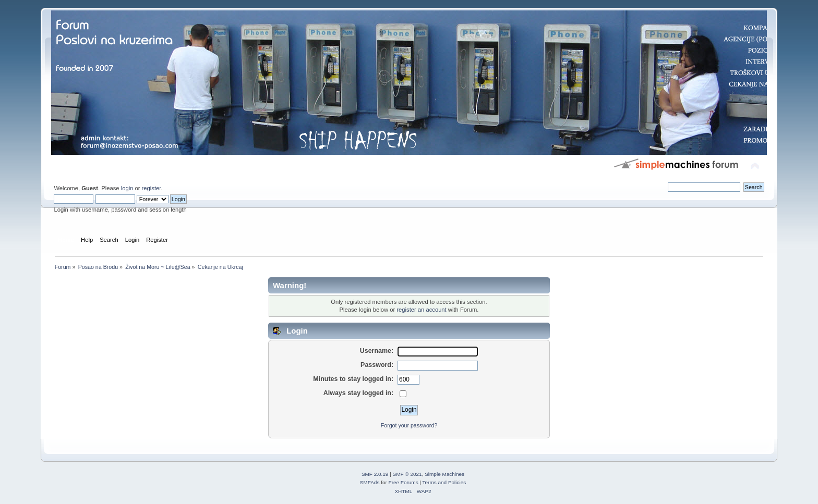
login (127, 188)
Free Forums (404, 482)
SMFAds (370, 482)
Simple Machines (444, 474)
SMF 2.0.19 (375, 474)
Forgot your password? (409, 425)
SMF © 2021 (407, 474)
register (152, 188)
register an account (421, 310)
